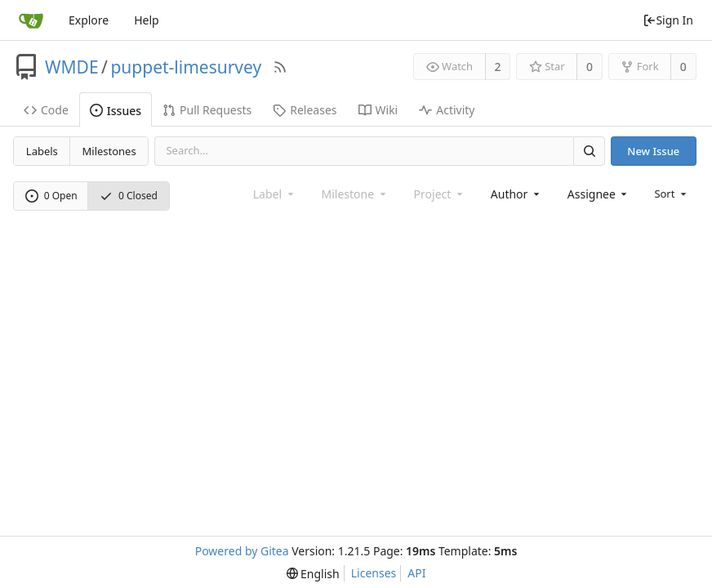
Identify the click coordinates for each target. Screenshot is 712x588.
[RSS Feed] (280, 67)
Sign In (668, 20)
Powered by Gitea (242, 551)
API (416, 573)
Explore (89, 20)
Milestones (109, 151)
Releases (305, 110)
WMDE (72, 67)
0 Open (51, 196)
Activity (447, 110)
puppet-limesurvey (186, 67)
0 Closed (129, 196)
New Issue (653, 151)
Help (147, 20)
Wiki (378, 110)
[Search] (589, 151)
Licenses (374, 573)
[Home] (31, 20)
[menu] (672, 194)
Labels (42, 151)
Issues (116, 111)
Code (46, 110)
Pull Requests (207, 110)
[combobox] (516, 194)
